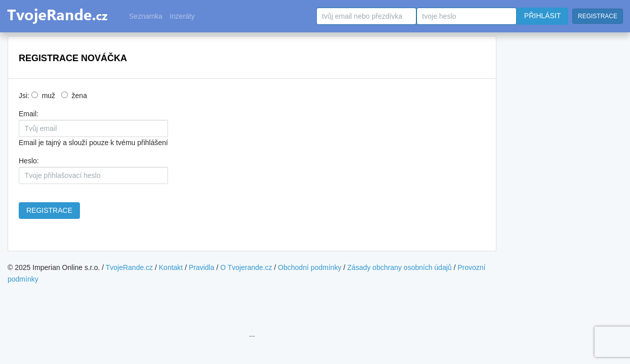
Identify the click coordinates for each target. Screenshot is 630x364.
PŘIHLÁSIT (542, 16)
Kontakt (171, 267)
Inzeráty (182, 16)
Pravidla (202, 267)
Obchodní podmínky (309, 267)
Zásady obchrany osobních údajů (399, 267)
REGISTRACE (598, 16)
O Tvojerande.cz (246, 267)
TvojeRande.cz (129, 267)
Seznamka (146, 16)
